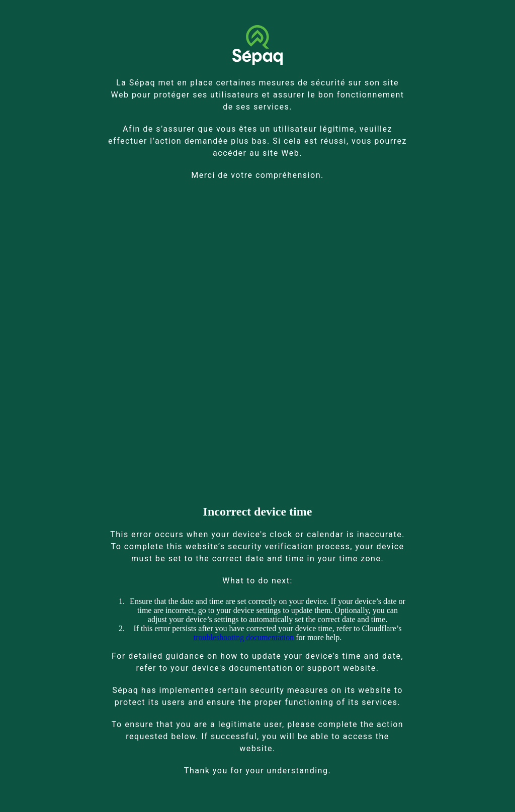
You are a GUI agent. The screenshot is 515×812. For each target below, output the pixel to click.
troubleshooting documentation (244, 637)
